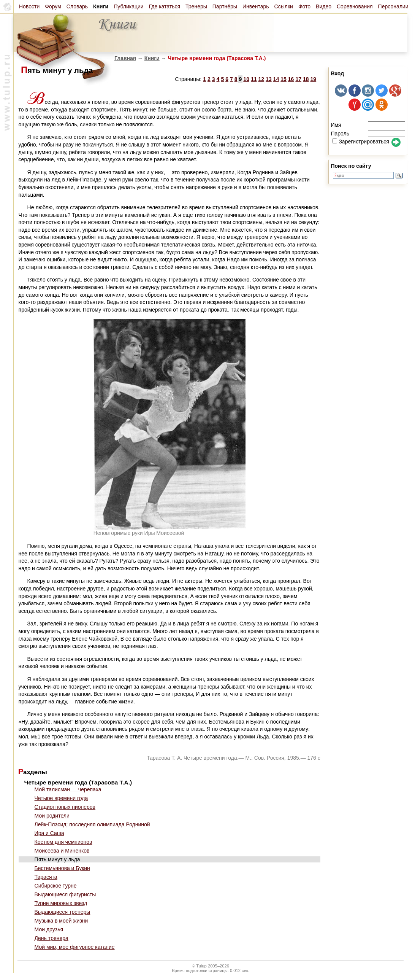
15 (284, 79)
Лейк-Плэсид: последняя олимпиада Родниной (92, 824)
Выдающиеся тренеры (63, 912)
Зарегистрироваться (360, 142)
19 (314, 79)
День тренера (51, 938)
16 (291, 79)
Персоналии (393, 6)
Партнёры (225, 6)
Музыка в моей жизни (61, 921)
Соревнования (355, 6)
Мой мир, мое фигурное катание (75, 947)
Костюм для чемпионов (63, 842)
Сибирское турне (56, 886)
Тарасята (46, 877)
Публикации (128, 6)
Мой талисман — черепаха (68, 789)
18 (306, 79)
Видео (324, 6)
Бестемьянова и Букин (62, 868)
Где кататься (165, 6)
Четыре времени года (61, 798)
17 (298, 79)
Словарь (77, 6)
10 (246, 79)
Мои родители (52, 816)
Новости (29, 6)
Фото (304, 6)
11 (254, 79)
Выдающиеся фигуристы (65, 894)
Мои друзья (49, 929)
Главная (125, 58)
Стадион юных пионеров (65, 807)
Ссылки (284, 6)
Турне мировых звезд (61, 903)
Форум (53, 6)
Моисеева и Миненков (62, 851)
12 (261, 79)
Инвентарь (256, 6)
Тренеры (196, 6)
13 (269, 79)
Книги (152, 58)
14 (276, 79)
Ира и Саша (49, 833)
